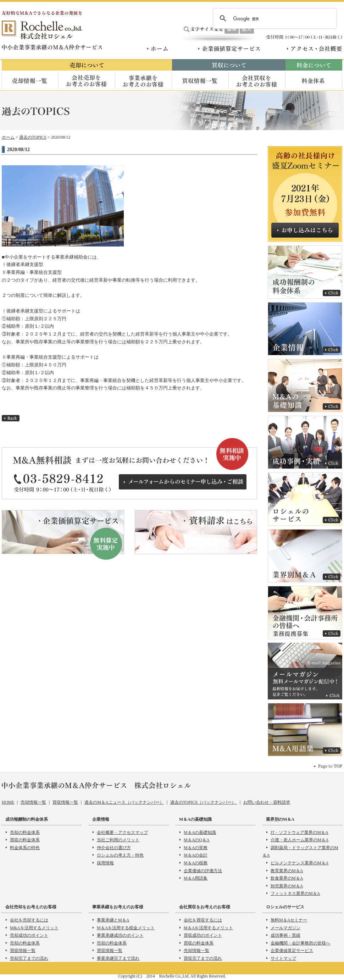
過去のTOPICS (33, 137)
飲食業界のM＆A (287, 878)
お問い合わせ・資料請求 (267, 802)
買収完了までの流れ (203, 958)
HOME (8, 802)
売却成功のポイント (29, 935)
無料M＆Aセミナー (289, 920)
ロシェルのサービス (305, 499)
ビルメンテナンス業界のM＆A (299, 863)
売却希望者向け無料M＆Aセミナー (305, 194)
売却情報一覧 (33, 802)
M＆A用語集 (196, 878)
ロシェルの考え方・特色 (120, 855)
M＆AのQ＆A (197, 840)
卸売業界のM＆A (287, 886)
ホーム (159, 49)
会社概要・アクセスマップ (122, 832)
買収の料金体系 (25, 840)
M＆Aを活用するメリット (208, 928)
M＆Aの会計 (196, 855)
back (11, 418)
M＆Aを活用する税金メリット (126, 928)
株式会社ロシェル (43, 30)
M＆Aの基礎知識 (305, 386)
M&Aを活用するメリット (34, 928)
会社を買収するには (203, 920)
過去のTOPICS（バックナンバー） (204, 802)
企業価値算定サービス (229, 49)
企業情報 (305, 329)
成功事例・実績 (305, 442)
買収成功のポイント (203, 935)
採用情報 (105, 863)
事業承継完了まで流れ (118, 958)
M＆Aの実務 (196, 848)
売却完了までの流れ (29, 958)
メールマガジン (305, 671)
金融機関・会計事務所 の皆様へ (305, 613)
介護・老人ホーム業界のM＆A (299, 840)
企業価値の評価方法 (203, 871)
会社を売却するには (29, 920)
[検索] (274, 19)
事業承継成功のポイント (120, 935)
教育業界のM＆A (287, 871)
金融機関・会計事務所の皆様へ (300, 943)
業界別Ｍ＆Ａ (305, 556)
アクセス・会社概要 (314, 49)
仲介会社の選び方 (114, 848)
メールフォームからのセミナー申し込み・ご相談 (183, 482)
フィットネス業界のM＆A (295, 893)
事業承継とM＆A (113, 920)
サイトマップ (283, 958)
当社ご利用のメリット (118, 840)
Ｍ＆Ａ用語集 (305, 730)
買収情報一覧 (65, 802)
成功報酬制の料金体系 (305, 272)
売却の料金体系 (25, 832)
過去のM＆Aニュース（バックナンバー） (124, 802)
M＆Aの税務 (196, 863)
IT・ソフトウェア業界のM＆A (299, 832)
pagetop (328, 766)
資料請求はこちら (196, 532)
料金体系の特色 (25, 848)
